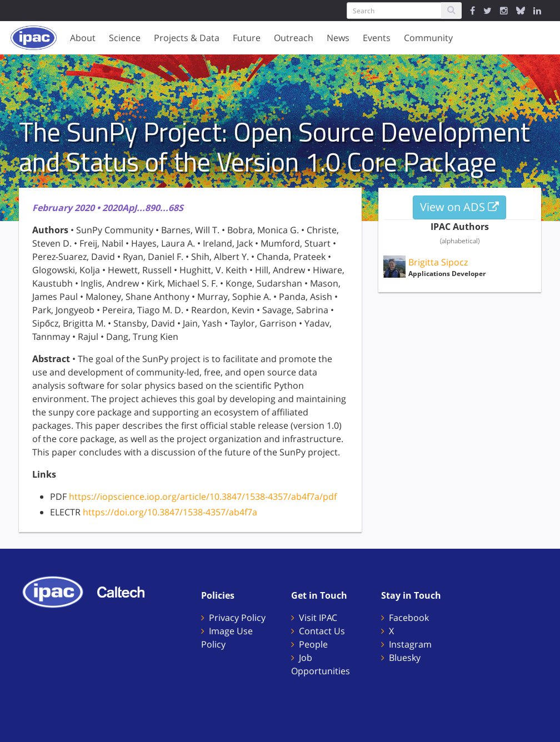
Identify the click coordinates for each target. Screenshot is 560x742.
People (313, 644)
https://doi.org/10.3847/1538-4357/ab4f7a (170, 512)
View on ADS (459, 207)
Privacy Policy (237, 618)
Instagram (410, 644)
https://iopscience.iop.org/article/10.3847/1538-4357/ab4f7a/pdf (203, 497)
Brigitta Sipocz (438, 262)
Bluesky (405, 658)
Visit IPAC (318, 618)
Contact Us (322, 631)
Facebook (409, 618)
